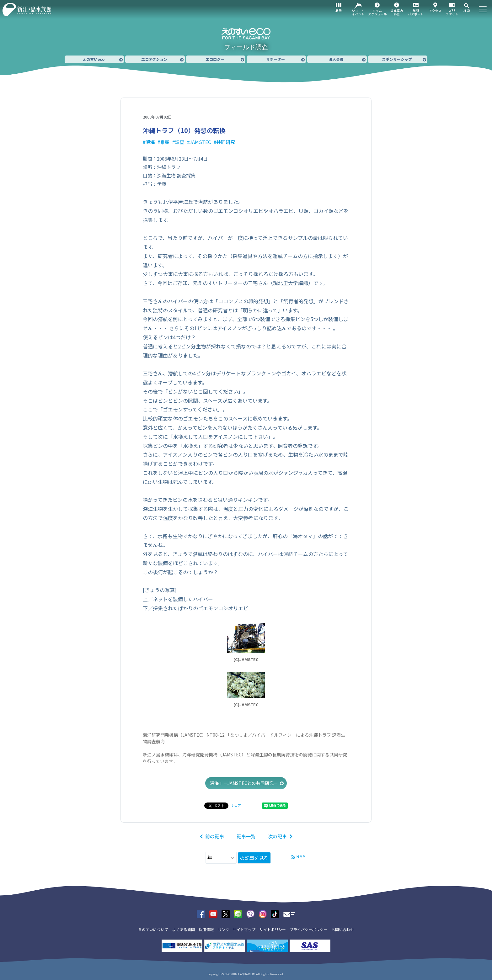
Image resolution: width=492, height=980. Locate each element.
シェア (236, 805)
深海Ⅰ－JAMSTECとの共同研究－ (244, 783)
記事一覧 (246, 836)
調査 (179, 142)
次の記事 (277, 836)
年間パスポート (416, 12)
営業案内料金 (397, 12)
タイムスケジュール (377, 12)
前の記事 (215, 836)
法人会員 (336, 59)
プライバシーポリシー (308, 929)
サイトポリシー (273, 929)
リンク (223, 929)
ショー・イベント (358, 12)
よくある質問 (184, 929)
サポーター (275, 59)
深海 (150, 142)
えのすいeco (94, 59)
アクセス (435, 11)
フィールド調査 (246, 47)
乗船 (165, 142)
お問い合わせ (343, 929)
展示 (339, 11)
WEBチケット (452, 12)
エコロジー (215, 59)
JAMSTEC (200, 142)
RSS (301, 856)
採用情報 (206, 929)
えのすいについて (153, 929)
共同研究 (226, 142)
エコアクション (154, 59)
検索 (467, 11)
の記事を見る (254, 858)
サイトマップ (244, 929)
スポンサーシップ (397, 59)
